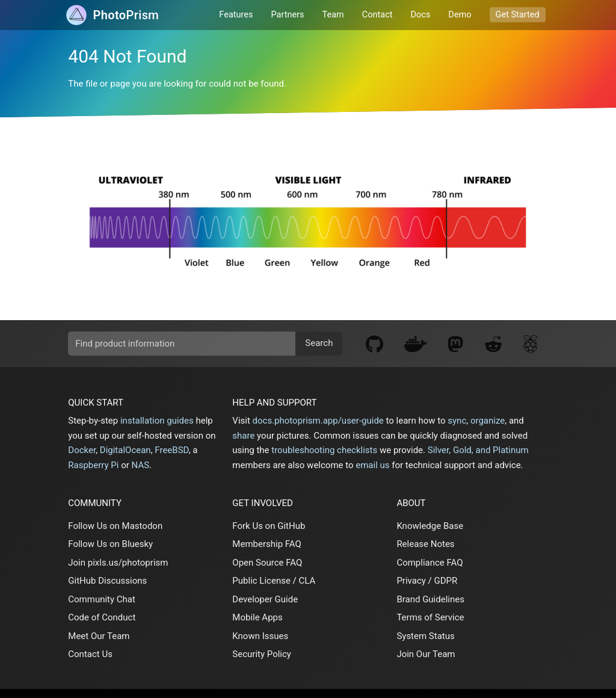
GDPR (445, 581)
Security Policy (262, 654)
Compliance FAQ (430, 563)
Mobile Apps (257, 617)
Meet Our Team (99, 636)
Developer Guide (265, 599)
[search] (205, 344)
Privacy (411, 581)
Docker (82, 450)
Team (333, 15)
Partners (288, 15)
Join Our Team (426, 654)
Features (236, 15)
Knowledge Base (430, 526)
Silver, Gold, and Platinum (478, 450)
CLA (307, 581)
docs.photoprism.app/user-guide (318, 421)
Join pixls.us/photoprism (118, 563)
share (243, 436)
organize (488, 421)
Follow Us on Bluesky (110, 544)
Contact (377, 15)
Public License (261, 581)
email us (372, 465)
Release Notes (425, 544)
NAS (141, 465)
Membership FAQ (267, 544)
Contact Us (90, 654)
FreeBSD (171, 450)
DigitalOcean (125, 450)
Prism (126, 15)
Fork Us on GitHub (269, 526)
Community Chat (102, 599)
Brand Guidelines (430, 599)
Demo (460, 15)
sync (457, 421)
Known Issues (260, 636)
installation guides (157, 421)
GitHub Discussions (107, 581)
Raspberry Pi (93, 465)
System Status (425, 636)
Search (319, 343)
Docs (421, 15)
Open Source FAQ (267, 563)
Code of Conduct (102, 617)
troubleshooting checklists (324, 450)
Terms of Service (430, 617)
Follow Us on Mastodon (115, 526)
